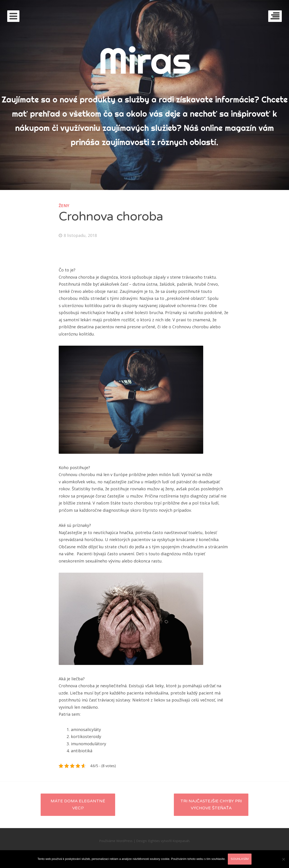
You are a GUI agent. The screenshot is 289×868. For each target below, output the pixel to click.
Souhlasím (240, 859)
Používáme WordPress (116, 841)
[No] (283, 859)
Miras (145, 60)
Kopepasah (181, 841)
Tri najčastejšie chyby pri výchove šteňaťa (211, 805)
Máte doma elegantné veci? (78, 805)
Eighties (154, 841)
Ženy (64, 206)
